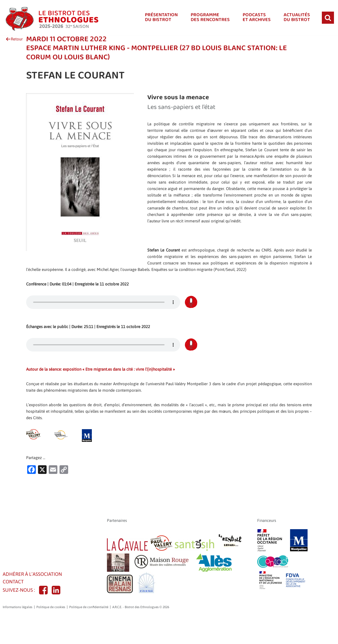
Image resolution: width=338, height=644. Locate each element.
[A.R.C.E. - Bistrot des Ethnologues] (51, 18)
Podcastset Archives (255, 18)
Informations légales (18, 636)
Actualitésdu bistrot (296, 18)
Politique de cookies (51, 636)
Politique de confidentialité (89, 636)
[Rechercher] (328, 18)
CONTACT (14, 610)
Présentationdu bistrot (157, 18)
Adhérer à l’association (34, 601)
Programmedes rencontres (207, 18)
